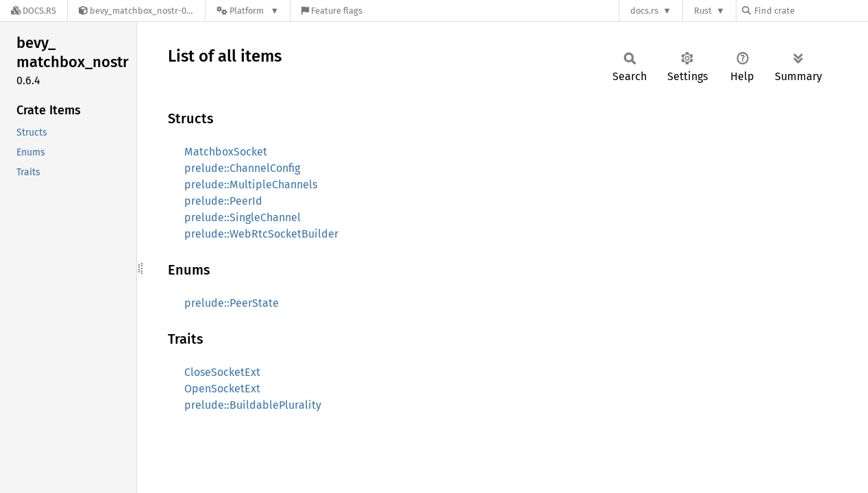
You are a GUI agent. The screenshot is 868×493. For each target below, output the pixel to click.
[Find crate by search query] (810, 11)
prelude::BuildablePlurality (253, 405)
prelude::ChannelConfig (242, 168)
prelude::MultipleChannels (251, 185)
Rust (703, 11)
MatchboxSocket (226, 152)
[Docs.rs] (34, 11)
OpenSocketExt (222, 389)
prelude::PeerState (232, 303)
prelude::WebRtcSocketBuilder (261, 234)
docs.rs (644, 11)
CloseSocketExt (222, 372)
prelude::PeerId (223, 201)
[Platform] (248, 11)
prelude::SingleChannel (243, 217)
